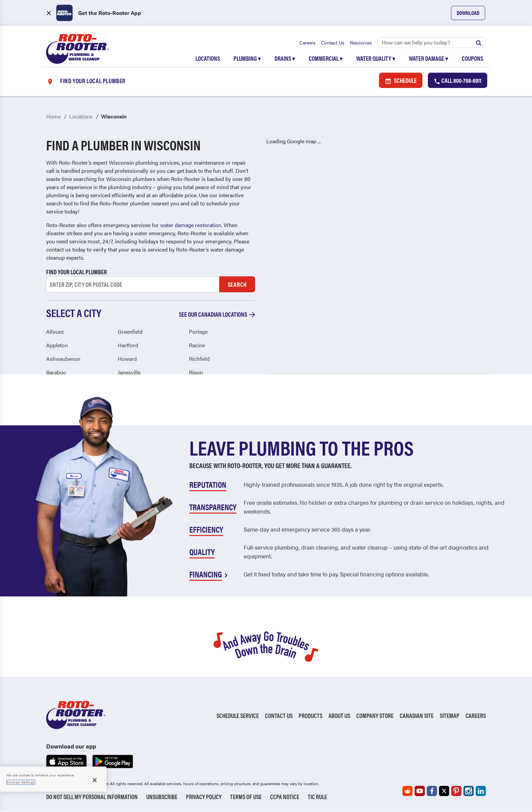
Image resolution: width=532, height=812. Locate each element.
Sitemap (450, 715)
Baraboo (56, 372)
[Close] (95, 780)
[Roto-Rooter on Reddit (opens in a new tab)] (407, 791)
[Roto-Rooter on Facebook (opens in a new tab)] (432, 791)
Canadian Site (417, 715)
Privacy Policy (204, 797)
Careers (307, 42)
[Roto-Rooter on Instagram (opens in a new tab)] (469, 791)
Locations (208, 58)
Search (237, 284)
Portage (198, 331)
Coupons (472, 58)
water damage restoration (191, 225)
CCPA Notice (285, 797)
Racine (197, 345)
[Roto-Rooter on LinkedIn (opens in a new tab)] (481, 791)
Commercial (326, 58)
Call (458, 81)
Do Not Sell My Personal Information (92, 797)
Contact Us (333, 42)
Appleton (57, 345)
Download (468, 13)
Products (310, 715)
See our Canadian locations (217, 315)
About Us (339, 715)
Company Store (375, 715)
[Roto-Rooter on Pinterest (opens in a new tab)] (456, 791)
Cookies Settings (21, 782)
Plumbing (247, 58)
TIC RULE (317, 797)
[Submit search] (479, 42)
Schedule (401, 81)
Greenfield (130, 331)
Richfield (199, 359)
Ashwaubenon (63, 359)
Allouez (55, 331)
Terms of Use (246, 797)
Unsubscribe (162, 797)
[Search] (432, 42)
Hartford (128, 345)
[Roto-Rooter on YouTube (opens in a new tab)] (420, 791)
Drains (285, 58)
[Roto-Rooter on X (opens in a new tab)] (444, 791)
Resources (361, 42)
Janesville (129, 372)
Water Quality (376, 58)
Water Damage (429, 58)
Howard (127, 359)
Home (53, 117)
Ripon (196, 372)
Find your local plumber (77, 272)
